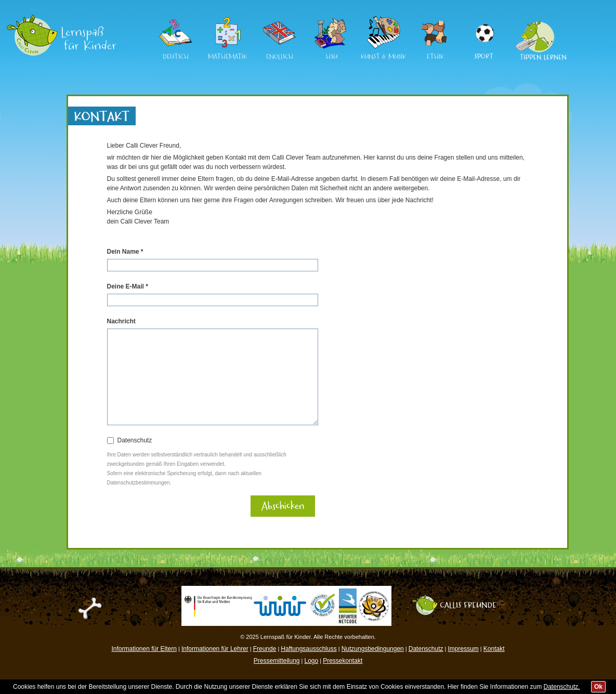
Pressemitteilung (277, 661)
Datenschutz (135, 440)
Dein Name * (125, 252)
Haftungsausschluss (309, 649)
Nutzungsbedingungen (373, 649)
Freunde (265, 649)
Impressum (463, 649)
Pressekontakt (343, 661)
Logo (311, 661)
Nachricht (121, 321)
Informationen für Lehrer (215, 649)
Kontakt (494, 649)
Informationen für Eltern (144, 649)
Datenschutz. (562, 687)
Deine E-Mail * (128, 286)
